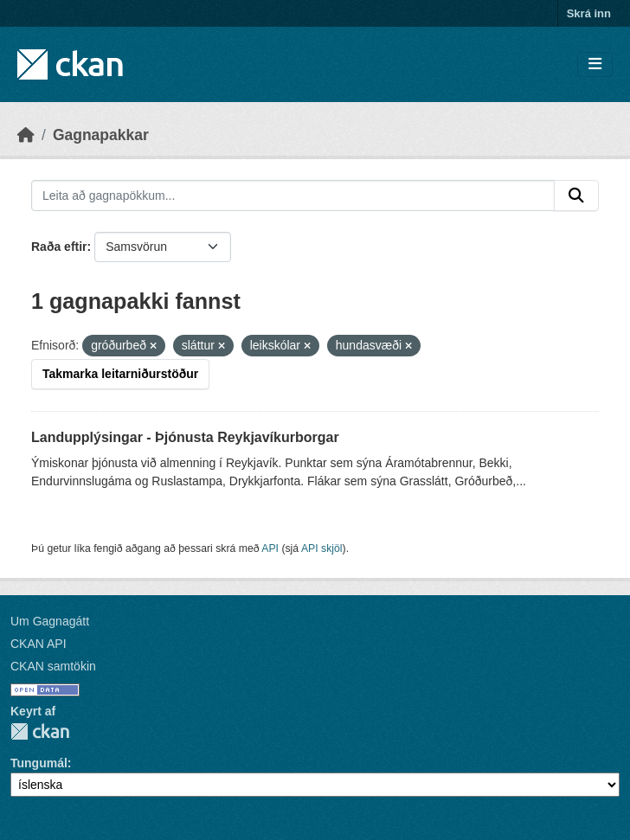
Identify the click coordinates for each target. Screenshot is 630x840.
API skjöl (322, 548)
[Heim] (26, 135)
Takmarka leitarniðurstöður (120, 374)
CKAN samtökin (53, 666)
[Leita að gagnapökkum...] (293, 196)
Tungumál (39, 763)
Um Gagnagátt (50, 621)
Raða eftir (59, 247)
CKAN (40, 731)
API (270, 548)
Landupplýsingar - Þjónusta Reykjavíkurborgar (185, 437)
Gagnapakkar (101, 135)
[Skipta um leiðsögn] (595, 64)
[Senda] (576, 196)
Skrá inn (589, 13)
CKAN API (39, 644)
